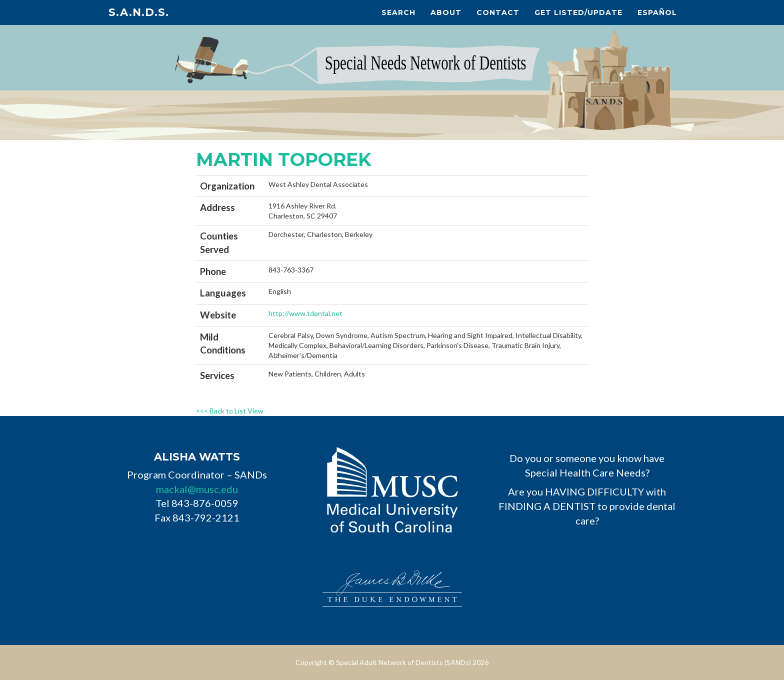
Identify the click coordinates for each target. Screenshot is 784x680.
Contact (498, 12)
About (446, 12)
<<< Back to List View (230, 411)
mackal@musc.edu (197, 489)
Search (398, 12)
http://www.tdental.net (305, 313)
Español (657, 12)
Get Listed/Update (578, 12)
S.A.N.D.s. (139, 12)
